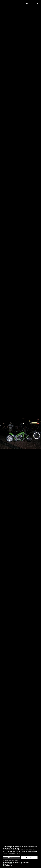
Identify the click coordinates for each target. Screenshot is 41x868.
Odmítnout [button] (11, 858)
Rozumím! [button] (29, 858)
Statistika (26, 863)
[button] (21, 854)
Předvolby (16, 863)
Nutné (7, 863)
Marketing (8, 865)
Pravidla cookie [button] (15, 853)
